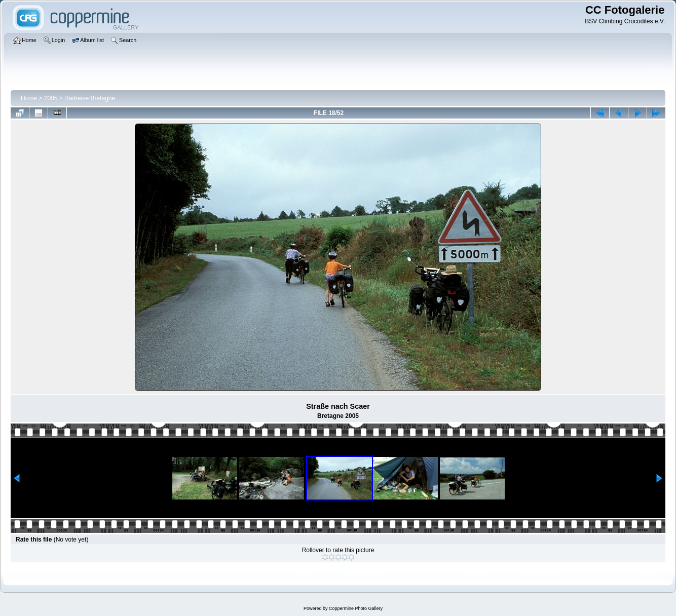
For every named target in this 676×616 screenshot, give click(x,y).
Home (29, 98)
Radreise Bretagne (90, 98)
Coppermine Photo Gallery (356, 608)
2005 (51, 98)
